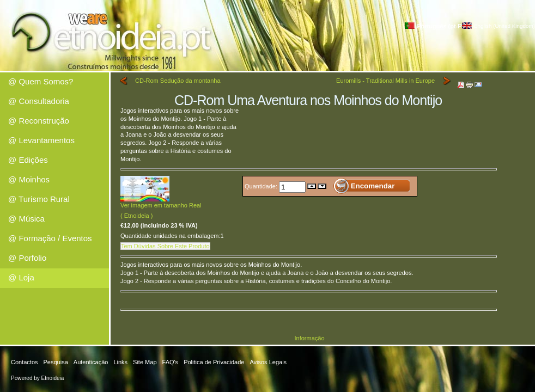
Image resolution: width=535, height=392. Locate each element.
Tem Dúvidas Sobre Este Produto (165, 246)
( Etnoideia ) (136, 216)
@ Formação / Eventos (50, 238)
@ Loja (21, 277)
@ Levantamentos (41, 140)
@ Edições (28, 160)
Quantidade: (262, 186)
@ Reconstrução (39, 121)
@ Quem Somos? (41, 81)
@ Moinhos (29, 179)
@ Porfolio (27, 258)
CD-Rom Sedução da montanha (178, 81)
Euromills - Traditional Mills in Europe (385, 81)
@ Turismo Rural (39, 199)
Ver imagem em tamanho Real (161, 202)
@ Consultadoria (39, 101)
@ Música (26, 219)
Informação (309, 338)
